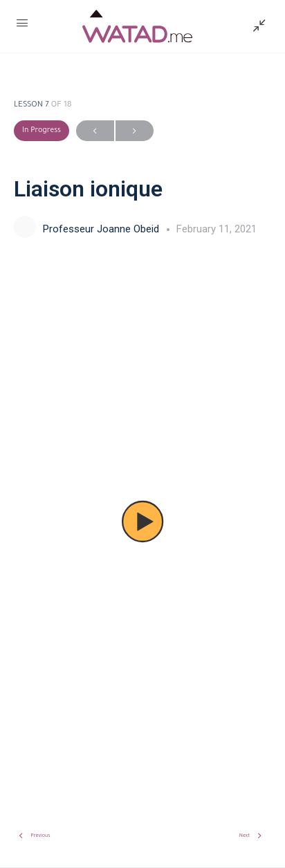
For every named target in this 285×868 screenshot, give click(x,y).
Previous (95, 131)
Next (135, 131)
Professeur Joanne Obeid (102, 229)
